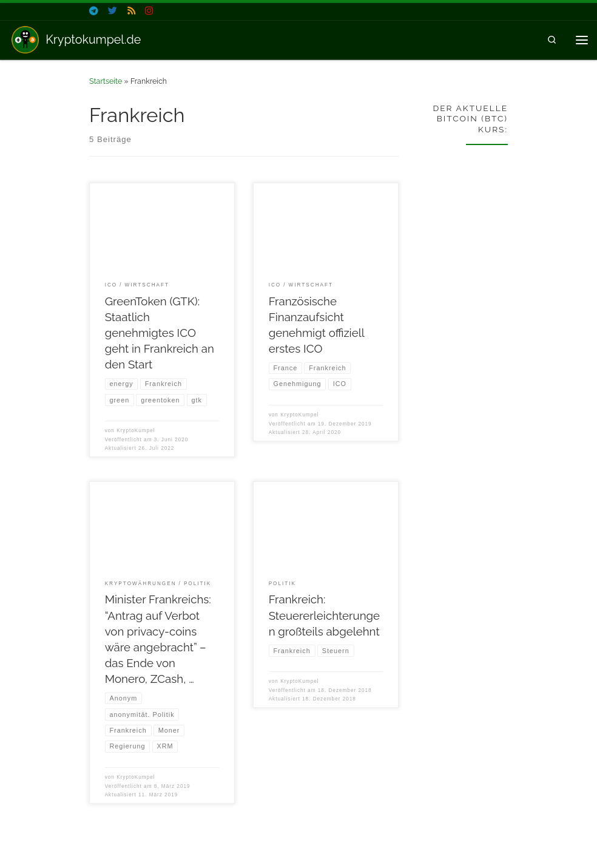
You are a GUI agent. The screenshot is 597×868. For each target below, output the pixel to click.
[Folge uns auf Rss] (131, 11)
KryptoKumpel (136, 431)
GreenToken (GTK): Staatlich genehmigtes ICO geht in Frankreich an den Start (160, 333)
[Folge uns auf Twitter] (113, 11)
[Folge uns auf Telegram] (94, 11)
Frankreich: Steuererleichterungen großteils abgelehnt (324, 615)
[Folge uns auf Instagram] (149, 11)
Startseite (106, 81)
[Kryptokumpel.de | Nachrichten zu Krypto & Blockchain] (25, 39)
